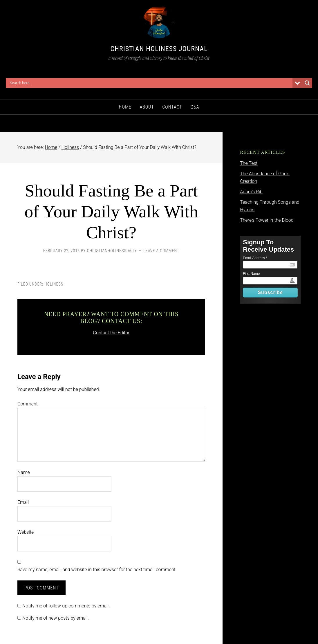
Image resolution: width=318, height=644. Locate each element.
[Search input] (151, 83)
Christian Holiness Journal (159, 49)
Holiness (54, 284)
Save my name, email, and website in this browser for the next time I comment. (97, 570)
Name (24, 472)
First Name (251, 274)
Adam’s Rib (251, 192)
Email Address (255, 258)
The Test (249, 163)
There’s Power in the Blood (267, 220)
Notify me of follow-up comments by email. (66, 606)
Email (23, 502)
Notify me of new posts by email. (56, 618)
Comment (28, 404)
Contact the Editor (111, 333)
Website (26, 532)
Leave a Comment (161, 251)
